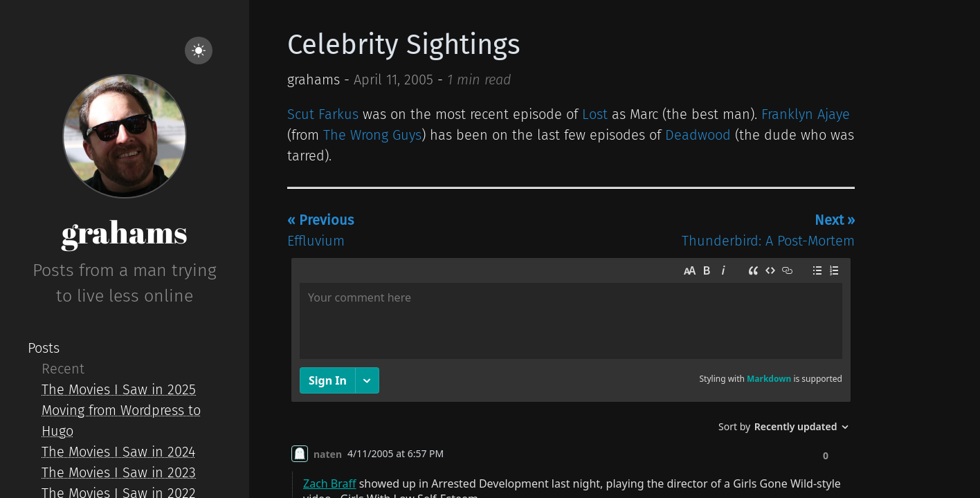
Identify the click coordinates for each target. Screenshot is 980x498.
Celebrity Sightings (404, 45)
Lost (595, 114)
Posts (44, 348)
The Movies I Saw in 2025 (119, 389)
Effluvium (320, 230)
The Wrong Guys (372, 135)
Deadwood (698, 135)
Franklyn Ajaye (806, 114)
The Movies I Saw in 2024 (118, 452)
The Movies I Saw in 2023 (119, 472)
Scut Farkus (323, 114)
